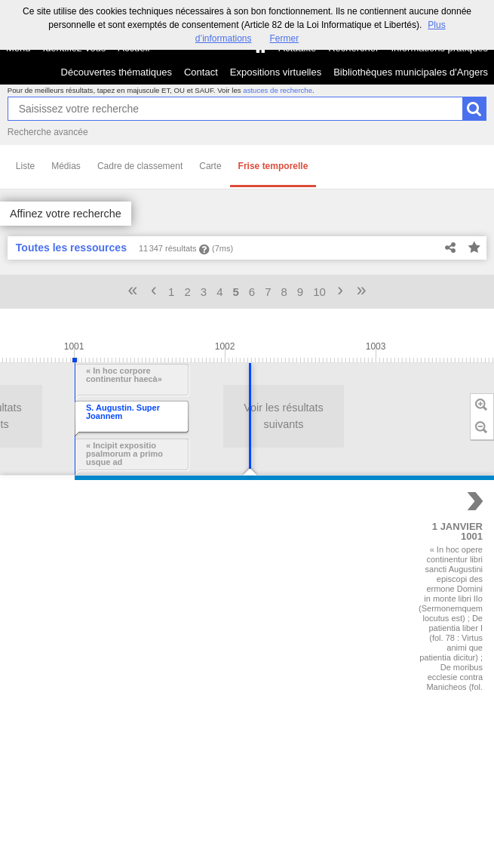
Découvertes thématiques (117, 72)
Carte (210, 166)
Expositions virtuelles (276, 72)
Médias (66, 166)
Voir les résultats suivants (196, 416)
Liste (25, 166)
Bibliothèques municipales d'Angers (411, 72)
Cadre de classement (140, 166)
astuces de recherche (278, 90)
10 (319, 292)
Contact (201, 72)
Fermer (285, 38)
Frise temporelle (273, 166)
